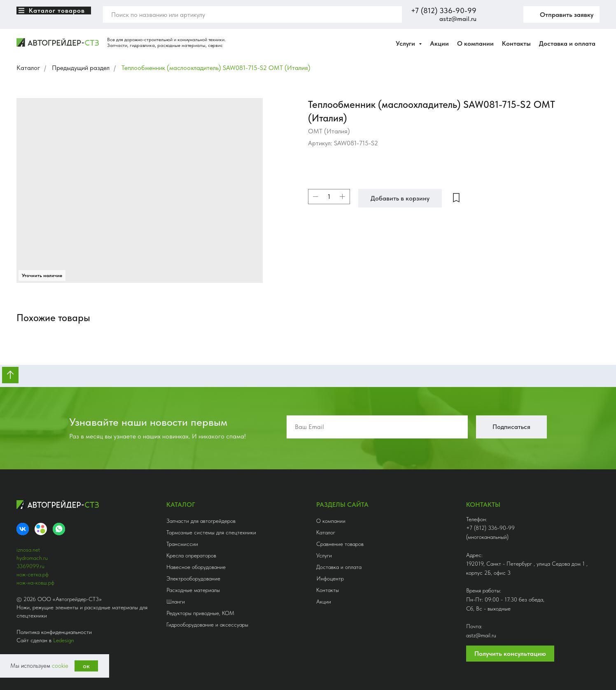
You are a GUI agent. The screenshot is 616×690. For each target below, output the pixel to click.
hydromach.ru (32, 558)
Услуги (324, 555)
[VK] (23, 529)
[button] (561, 14)
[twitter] (507, 14)
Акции (439, 43)
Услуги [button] (406, 43)
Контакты (516, 43)
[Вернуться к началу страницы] (10, 375)
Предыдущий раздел (81, 68)
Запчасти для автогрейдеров (201, 521)
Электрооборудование (193, 578)
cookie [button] (60, 666)
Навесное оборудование (196, 567)
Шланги (176, 601)
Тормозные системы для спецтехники (211, 532)
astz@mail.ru (458, 19)
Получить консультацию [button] (510, 654)
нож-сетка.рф (33, 574)
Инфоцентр (330, 578)
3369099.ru (30, 566)
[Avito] (41, 529)
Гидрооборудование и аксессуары (207, 625)
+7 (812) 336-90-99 (444, 10)
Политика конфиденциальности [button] (54, 632)
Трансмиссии (182, 544)
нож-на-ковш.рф (35, 583)
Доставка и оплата (567, 43)
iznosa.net (28, 550)
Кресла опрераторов (191, 555)
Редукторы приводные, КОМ (200, 613)
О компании (475, 43)
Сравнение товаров (340, 544)
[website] (489, 14)
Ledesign (64, 640)
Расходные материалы (193, 590)
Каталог (28, 68)
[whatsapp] (59, 529)
